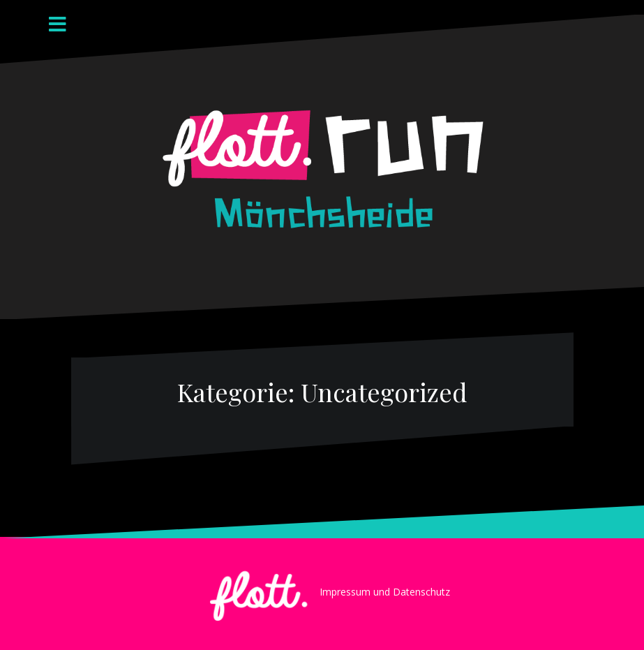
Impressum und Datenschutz (385, 592)
